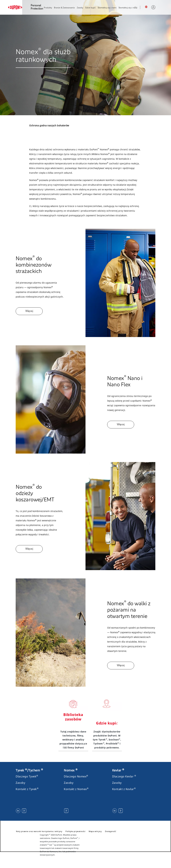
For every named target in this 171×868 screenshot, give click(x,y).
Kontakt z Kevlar (124, 789)
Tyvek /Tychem (29, 770)
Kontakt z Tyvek (27, 789)
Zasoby (80, 8)
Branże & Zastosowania (64, 8)
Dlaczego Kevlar (124, 776)
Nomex (71, 770)
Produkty (48, 8)
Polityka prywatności (75, 831)
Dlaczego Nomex (76, 776)
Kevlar (118, 770)
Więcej (29, 311)
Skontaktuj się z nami (107, 8)
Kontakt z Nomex (76, 789)
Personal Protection (37, 7)
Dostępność (110, 831)
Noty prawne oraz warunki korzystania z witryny (39, 831)
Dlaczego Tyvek (27, 776)
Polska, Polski (147, 7)
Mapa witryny (95, 831)
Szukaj (139, 8)
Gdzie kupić (90, 8)
